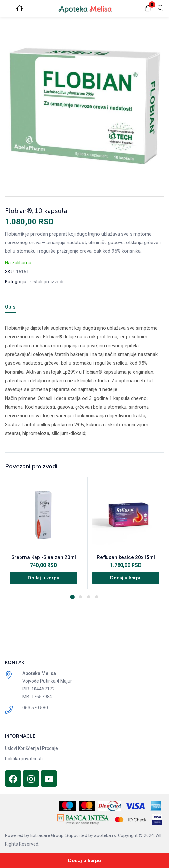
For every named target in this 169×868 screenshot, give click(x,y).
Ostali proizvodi (47, 282)
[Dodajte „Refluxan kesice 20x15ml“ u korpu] (126, 578)
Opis (10, 307)
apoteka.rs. (106, 835)
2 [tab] (80, 597)
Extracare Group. (47, 835)
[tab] (13, 308)
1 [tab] (72, 597)
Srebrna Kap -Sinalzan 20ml (44, 557)
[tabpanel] (43, 533)
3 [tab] (89, 597)
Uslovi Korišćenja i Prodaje (31, 748)
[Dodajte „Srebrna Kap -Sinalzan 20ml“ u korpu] (43, 578)
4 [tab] (97, 597)
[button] (148, 9)
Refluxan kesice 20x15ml (126, 557)
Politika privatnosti (24, 759)
